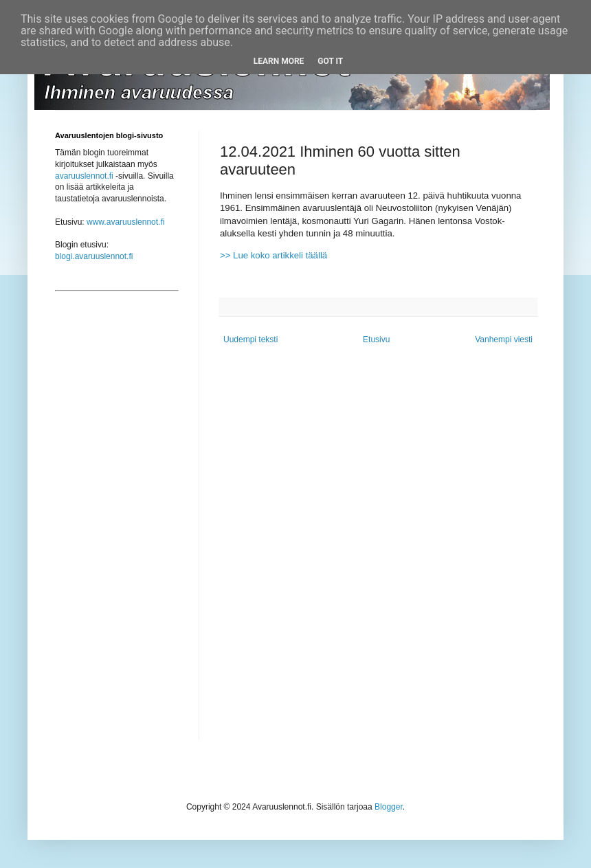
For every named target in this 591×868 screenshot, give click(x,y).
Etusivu (376, 340)
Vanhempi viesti (504, 340)
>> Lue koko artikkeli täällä (274, 255)
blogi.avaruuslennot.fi (94, 256)
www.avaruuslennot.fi (125, 222)
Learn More (279, 61)
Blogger (389, 807)
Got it (330, 61)
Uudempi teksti (250, 340)
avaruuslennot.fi (84, 176)
